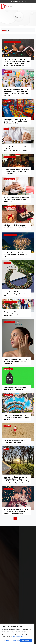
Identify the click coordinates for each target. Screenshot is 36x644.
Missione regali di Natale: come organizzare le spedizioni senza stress (16, 227)
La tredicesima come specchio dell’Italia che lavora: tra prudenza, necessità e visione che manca (17, 149)
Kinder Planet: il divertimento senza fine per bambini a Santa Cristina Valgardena (15, 121)
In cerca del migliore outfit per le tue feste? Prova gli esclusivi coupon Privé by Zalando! (16, 511)
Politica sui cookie (18, 637)
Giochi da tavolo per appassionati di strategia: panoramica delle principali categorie (16, 171)
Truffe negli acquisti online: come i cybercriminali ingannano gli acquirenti (17, 199)
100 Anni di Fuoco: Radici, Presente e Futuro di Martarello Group (16, 255)
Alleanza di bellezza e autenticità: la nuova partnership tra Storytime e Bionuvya (17, 361)
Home (4, 30)
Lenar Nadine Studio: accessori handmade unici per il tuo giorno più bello (16, 294)
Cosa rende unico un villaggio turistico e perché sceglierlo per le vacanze (17, 418)
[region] (17, 634)
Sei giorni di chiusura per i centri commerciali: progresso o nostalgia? (16, 314)
